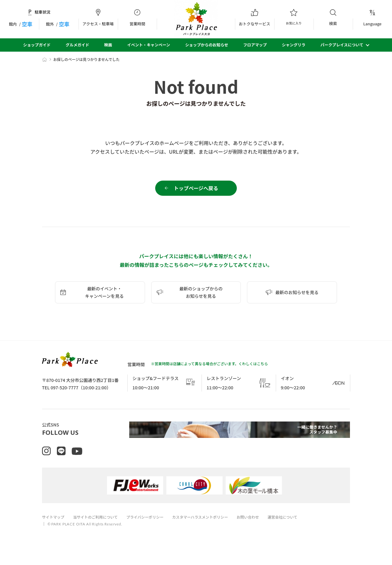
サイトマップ (54, 527)
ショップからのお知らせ (207, 45)
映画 (108, 45)
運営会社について (298, 527)
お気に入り (294, 18)
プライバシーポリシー (151, 527)
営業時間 (137, 18)
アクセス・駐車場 (98, 18)
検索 (333, 17)
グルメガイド (77, 45)
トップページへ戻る (196, 190)
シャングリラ (294, 45)
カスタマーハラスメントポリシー (210, 527)
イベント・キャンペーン (149, 45)
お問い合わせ (261, 527)
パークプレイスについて (342, 45)
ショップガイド (37, 45)
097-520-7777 (65, 391)
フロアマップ (255, 45)
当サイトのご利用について (99, 527)
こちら (262, 367)
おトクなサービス (255, 18)
